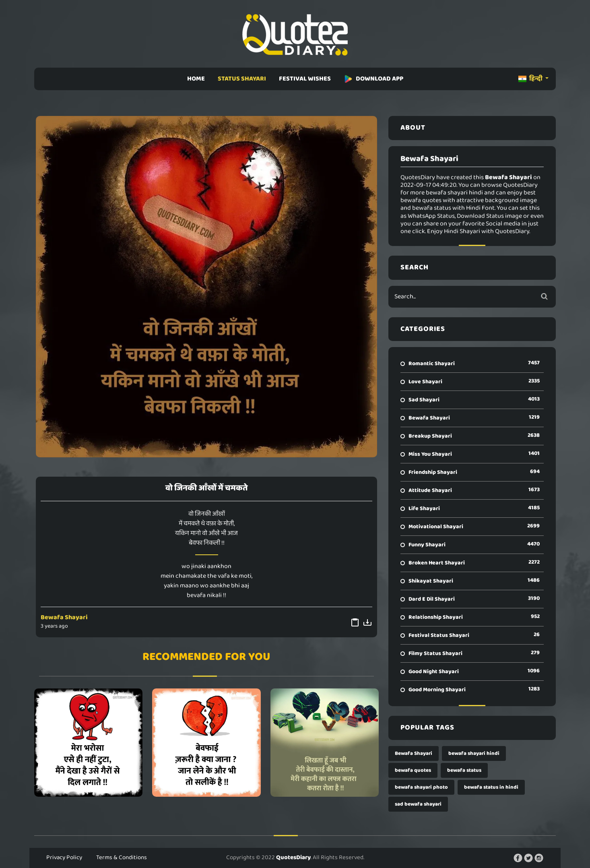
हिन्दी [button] (531, 79)
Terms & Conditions (122, 858)
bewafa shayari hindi (474, 753)
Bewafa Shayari (64, 617)
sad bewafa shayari (418, 804)
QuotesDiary (293, 858)
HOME (196, 79)
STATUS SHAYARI (242, 79)
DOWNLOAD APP (373, 79)
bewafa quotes (413, 770)
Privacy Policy (64, 858)
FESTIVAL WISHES (305, 79)
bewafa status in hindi (491, 787)
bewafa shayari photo (421, 787)
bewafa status (464, 770)
